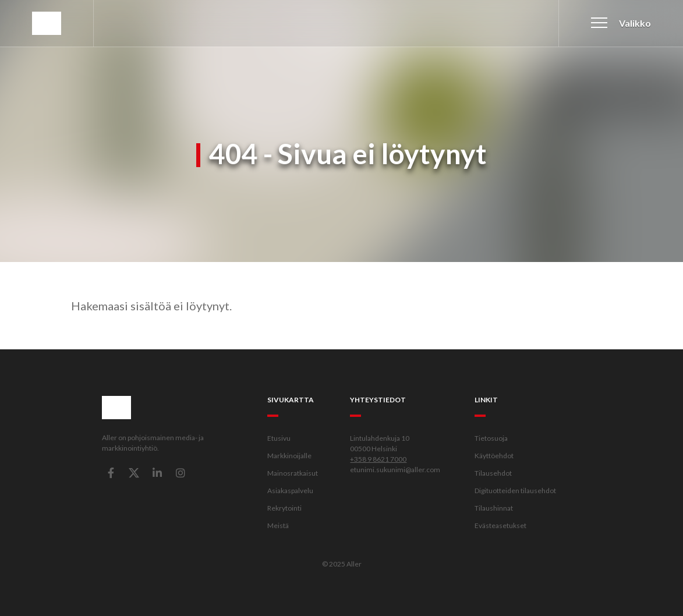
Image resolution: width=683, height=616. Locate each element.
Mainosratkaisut (293, 473)
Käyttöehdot (494, 456)
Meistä (278, 525)
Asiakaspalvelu (290, 491)
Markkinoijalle (289, 456)
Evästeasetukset (500, 525)
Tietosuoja (491, 438)
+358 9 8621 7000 (378, 459)
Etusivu (279, 438)
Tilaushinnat (494, 508)
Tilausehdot (493, 473)
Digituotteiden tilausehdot (515, 491)
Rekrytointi (284, 508)
